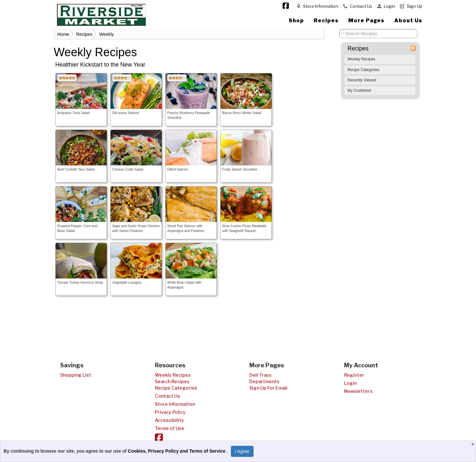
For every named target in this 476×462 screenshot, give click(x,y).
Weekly (107, 34)
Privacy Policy (170, 412)
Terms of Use (170, 428)
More (366, 21)
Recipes (326, 21)
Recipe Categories (364, 70)
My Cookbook (359, 90)
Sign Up (415, 6)
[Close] (474, 444)
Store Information (321, 6)
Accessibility (169, 420)
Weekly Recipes (362, 59)
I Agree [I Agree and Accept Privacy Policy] (242, 451)
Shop (296, 21)
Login (389, 6)
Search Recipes (172, 381)
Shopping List (76, 375)
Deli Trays (260, 375)
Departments (264, 381)
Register (354, 375)
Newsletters (358, 391)
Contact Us (361, 6)
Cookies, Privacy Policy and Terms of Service (177, 451)
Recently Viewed (362, 80)
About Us (408, 21)
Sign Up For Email (268, 388)
